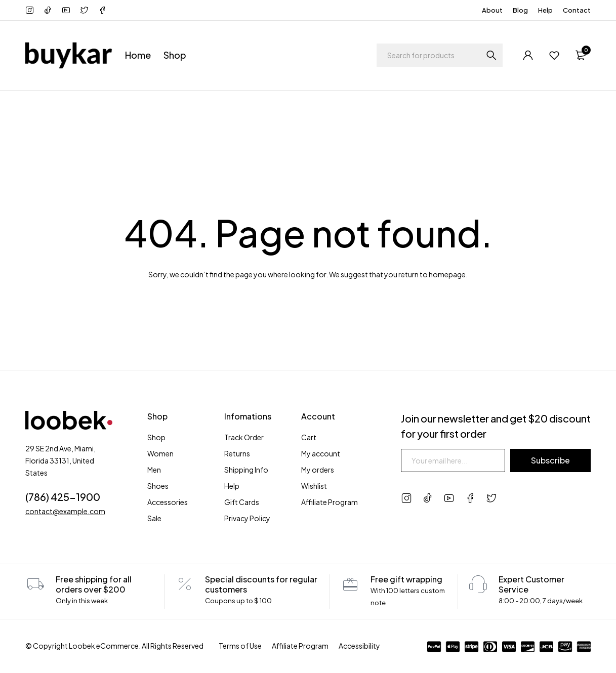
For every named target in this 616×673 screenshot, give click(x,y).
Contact (577, 10)
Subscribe (550, 460)
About (492, 10)
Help (545, 10)
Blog (520, 10)
